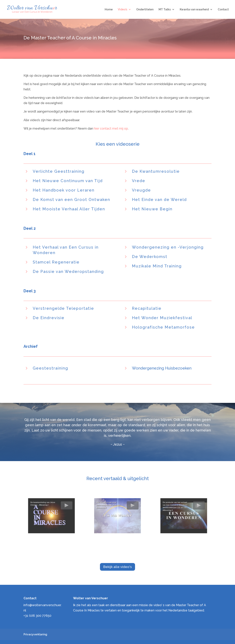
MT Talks (165, 10)
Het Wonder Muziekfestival (162, 318)
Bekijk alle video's (117, 567)
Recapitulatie (147, 308)
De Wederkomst (150, 257)
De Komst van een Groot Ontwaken (71, 200)
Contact (223, 10)
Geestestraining (50, 368)
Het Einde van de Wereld (159, 200)
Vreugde (141, 190)
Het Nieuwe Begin (152, 209)
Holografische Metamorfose (163, 327)
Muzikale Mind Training (157, 266)
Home (109, 10)
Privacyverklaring (35, 634)
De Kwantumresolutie (156, 171)
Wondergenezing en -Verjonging (168, 247)
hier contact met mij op (111, 129)
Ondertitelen (145, 10)
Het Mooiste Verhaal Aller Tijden (69, 209)
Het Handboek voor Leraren (64, 190)
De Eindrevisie (49, 318)
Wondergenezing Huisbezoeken (162, 368)
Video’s (122, 10)
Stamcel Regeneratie (56, 262)
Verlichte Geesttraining (59, 171)
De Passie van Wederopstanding (68, 272)
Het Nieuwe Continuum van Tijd (68, 181)
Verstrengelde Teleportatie (63, 308)
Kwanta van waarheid (194, 10)
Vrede (139, 181)
